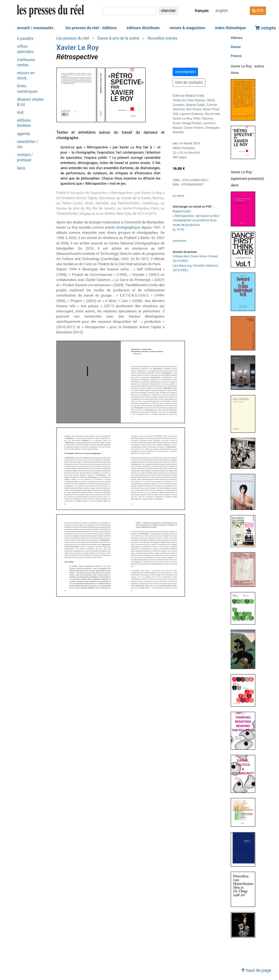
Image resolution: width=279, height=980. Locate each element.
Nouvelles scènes (162, 38)
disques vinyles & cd (31, 102)
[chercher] (130, 11)
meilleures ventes (26, 62)
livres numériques (28, 89)
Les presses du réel (73, 38)
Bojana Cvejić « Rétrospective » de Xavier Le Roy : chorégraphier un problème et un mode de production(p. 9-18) (196, 220)
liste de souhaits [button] (189, 82)
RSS (258, 11)
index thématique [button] (230, 28)
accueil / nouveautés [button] (35, 28)
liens (21, 168)
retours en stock (26, 76)
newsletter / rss (28, 144)
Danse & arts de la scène (118, 38)
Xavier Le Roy (78, 47)
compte (265, 28)
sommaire (179, 241)
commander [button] (185, 72)
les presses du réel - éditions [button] (91, 28)
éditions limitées (24, 123)
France (236, 56)
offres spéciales (25, 49)
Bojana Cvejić (195, 95)
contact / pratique (25, 157)
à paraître (25, 39)
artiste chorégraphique (123, 227)
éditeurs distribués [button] (143, 28)
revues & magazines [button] (187, 28)
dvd (20, 113)
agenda (24, 134)
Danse (236, 47)
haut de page (256, 970)
